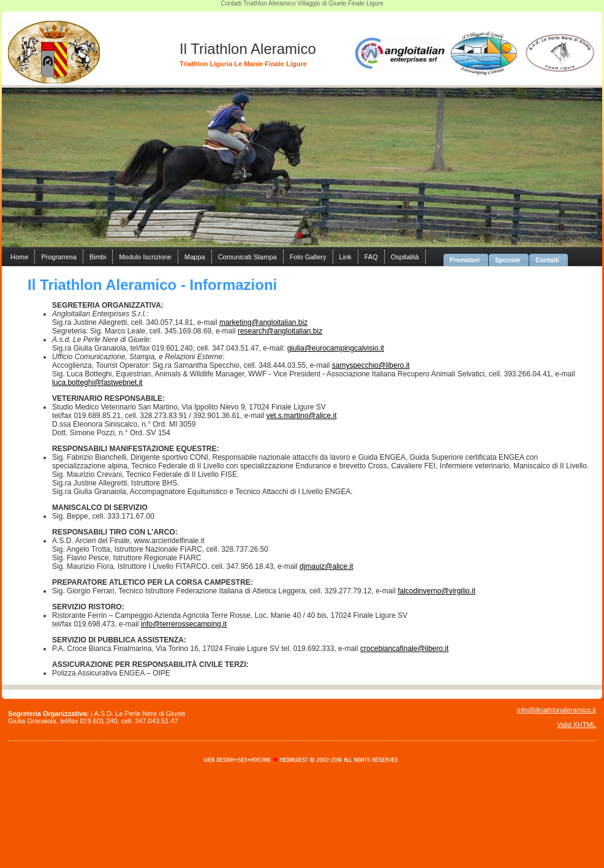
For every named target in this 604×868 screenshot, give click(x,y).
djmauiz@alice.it (327, 566)
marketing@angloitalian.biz (263, 322)
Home (19, 257)
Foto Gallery (308, 257)
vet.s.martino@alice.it (302, 416)
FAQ (371, 257)
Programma (59, 257)
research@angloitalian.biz (280, 331)
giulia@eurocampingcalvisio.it (336, 348)
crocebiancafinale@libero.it (404, 649)
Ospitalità (405, 257)
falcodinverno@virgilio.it (436, 591)
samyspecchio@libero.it (371, 365)
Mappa (195, 257)
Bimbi (98, 257)
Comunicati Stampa (247, 257)
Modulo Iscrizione (145, 257)
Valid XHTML (576, 725)
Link (345, 257)
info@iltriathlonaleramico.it (557, 710)
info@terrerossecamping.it (184, 624)
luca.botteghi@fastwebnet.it (97, 383)
